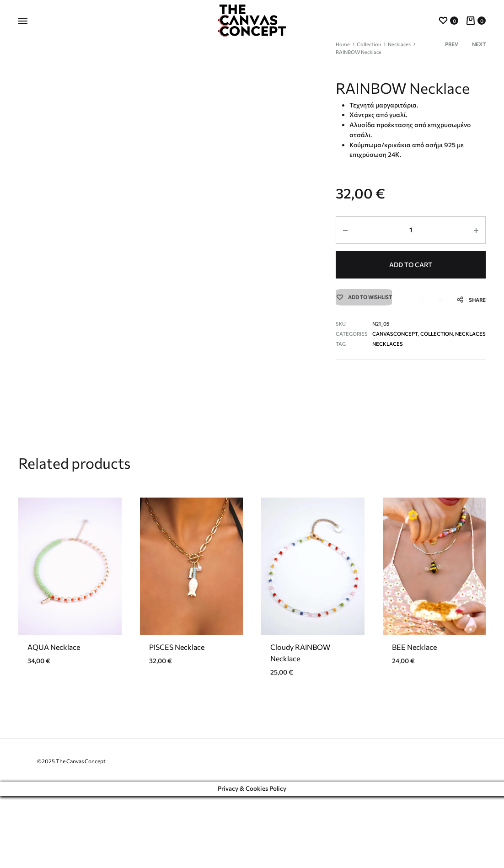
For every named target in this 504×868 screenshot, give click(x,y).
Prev (452, 44)
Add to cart (411, 264)
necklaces (387, 344)
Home (343, 44)
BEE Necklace (414, 719)
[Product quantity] (411, 230)
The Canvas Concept (81, 833)
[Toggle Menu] (23, 21)
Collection (369, 44)
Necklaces (399, 44)
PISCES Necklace (177, 719)
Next (479, 44)
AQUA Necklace (54, 719)
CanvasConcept (395, 334)
